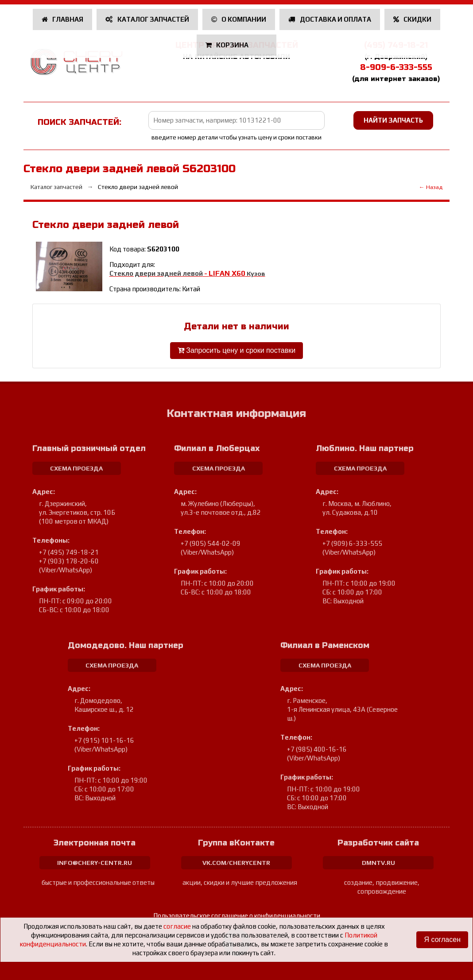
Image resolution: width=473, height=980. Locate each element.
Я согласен (442, 939)
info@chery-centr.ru (95, 863)
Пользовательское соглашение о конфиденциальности (237, 916)
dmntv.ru (378, 863)
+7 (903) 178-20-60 (69, 561)
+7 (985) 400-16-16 (317, 749)
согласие (177, 926)
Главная (63, 19)
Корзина (228, 45)
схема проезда (76, 468)
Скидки (413, 19)
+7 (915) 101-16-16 (104, 740)
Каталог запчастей (147, 19)
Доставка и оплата (330, 19)
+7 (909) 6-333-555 (352, 543)
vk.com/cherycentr (236, 863)
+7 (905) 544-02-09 (211, 543)
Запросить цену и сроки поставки (237, 350)
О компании (239, 19)
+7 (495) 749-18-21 (69, 552)
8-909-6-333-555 (396, 67)
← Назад (431, 187)
